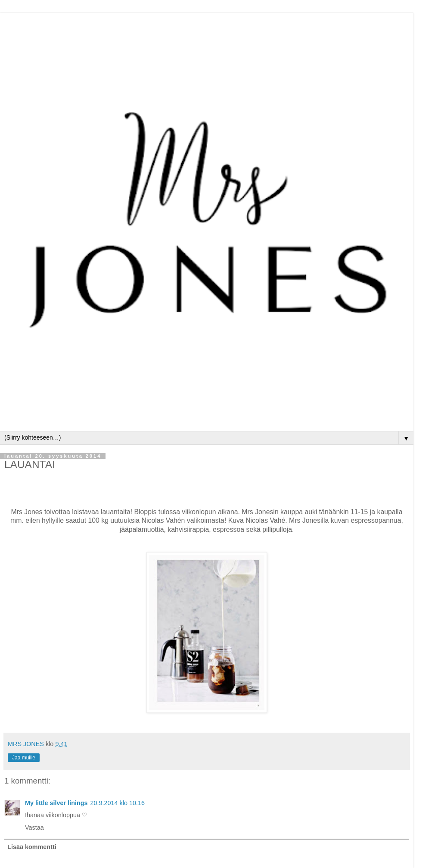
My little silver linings (56, 803)
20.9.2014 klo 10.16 (118, 803)
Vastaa (34, 827)
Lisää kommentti (32, 847)
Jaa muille (24, 758)
